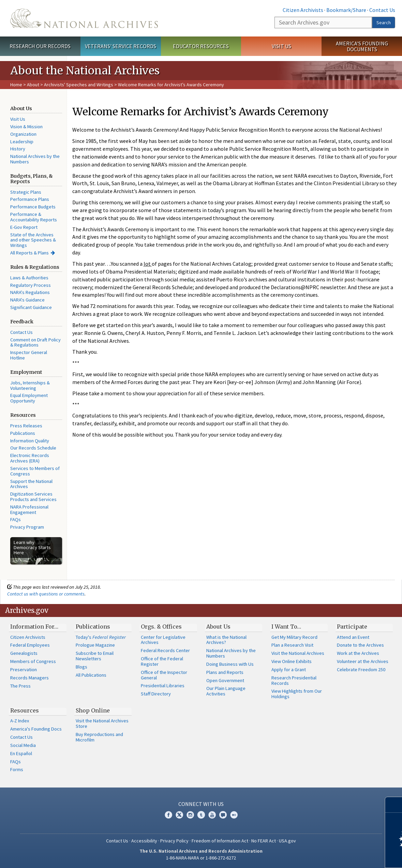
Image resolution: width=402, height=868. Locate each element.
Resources (25, 710)
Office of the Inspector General (164, 675)
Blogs (81, 667)
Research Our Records (40, 46)
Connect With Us (201, 804)
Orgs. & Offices (161, 627)
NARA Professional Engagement (29, 510)
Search (384, 23)
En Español (21, 753)
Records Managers (29, 678)
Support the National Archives (31, 484)
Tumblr (201, 815)
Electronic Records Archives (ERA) (30, 458)
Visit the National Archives (298, 653)
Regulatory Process (31, 285)
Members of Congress (33, 661)
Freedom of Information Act (220, 841)
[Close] (394, 805)
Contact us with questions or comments (46, 594)
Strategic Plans (26, 192)
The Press (20, 686)
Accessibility (144, 841)
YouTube (212, 815)
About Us (218, 627)
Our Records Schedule (33, 448)
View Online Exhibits (292, 661)
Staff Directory (156, 694)
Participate (352, 627)
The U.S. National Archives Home (84, 18)
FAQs (16, 519)
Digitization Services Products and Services (33, 497)
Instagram (190, 815)
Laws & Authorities (29, 278)
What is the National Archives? (226, 640)
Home (16, 85)
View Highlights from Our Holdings (297, 694)
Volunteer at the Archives (363, 661)
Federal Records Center (165, 650)
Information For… (34, 627)
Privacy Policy (174, 841)
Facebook (168, 815)
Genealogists (24, 653)
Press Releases (26, 426)
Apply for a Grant (289, 670)
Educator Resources (201, 46)
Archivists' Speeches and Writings (79, 85)
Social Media (23, 745)
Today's (101, 637)
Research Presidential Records (294, 680)
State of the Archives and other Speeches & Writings (33, 240)
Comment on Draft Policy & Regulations (35, 342)
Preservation (24, 670)
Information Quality (30, 441)
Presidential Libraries (163, 686)
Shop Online (93, 710)
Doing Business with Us (230, 664)
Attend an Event (353, 637)
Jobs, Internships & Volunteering (30, 385)
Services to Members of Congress (35, 471)
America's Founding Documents (362, 46)
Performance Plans (30, 199)
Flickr (234, 815)
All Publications (91, 675)
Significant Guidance (31, 307)
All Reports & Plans (29, 253)
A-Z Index (20, 721)
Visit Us (281, 46)
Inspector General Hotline (29, 355)
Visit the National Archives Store (102, 723)
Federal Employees (30, 645)
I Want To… (286, 627)
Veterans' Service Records (121, 46)
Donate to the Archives (360, 645)
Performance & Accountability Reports (34, 217)
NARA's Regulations (30, 292)
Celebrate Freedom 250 (361, 670)
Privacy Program (27, 527)
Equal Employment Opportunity (29, 398)
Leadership (22, 142)
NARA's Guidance (27, 300)
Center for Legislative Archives (163, 640)
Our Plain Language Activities (226, 691)
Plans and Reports (225, 672)
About (33, 85)
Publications (23, 433)
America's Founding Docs (36, 729)
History (18, 149)
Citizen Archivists (303, 10)
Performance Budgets (33, 207)
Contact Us (382, 10)
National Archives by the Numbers (35, 159)
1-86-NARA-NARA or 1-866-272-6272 (201, 858)
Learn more (341, 856)
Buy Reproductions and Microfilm (99, 737)
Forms (17, 769)
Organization (23, 134)
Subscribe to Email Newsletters (95, 656)
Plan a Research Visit (292, 645)
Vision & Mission (26, 127)
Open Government (225, 680)
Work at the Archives (358, 653)
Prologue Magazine (95, 645)
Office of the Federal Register (162, 661)
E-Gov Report (24, 227)
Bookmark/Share (346, 10)
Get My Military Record (294, 637)
